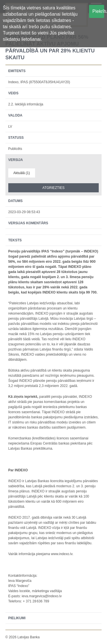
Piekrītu (98, 11)
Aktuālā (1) (22, 173)
